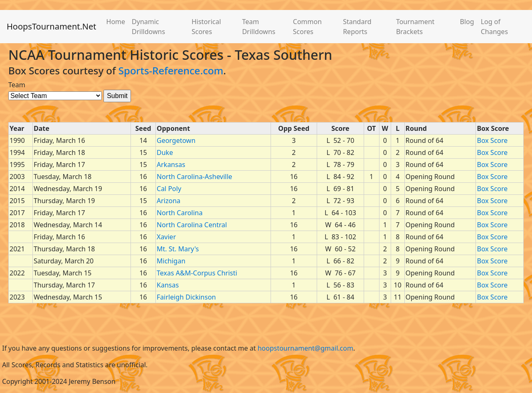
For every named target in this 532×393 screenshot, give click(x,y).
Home (116, 22)
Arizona (169, 201)
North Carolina (180, 213)
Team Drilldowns (259, 27)
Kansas (168, 285)
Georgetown (176, 140)
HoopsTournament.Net (52, 26)
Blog (467, 22)
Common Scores (307, 27)
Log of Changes (494, 27)
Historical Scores (206, 27)
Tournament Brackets (415, 27)
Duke (165, 152)
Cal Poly (169, 189)
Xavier (166, 237)
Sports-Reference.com (171, 70)
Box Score (492, 140)
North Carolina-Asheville (195, 177)
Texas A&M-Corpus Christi (197, 273)
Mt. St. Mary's (178, 249)
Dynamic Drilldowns (148, 27)
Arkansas (171, 165)
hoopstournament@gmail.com (305, 348)
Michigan (171, 261)
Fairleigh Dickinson (186, 297)
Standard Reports (357, 27)
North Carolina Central (192, 225)
